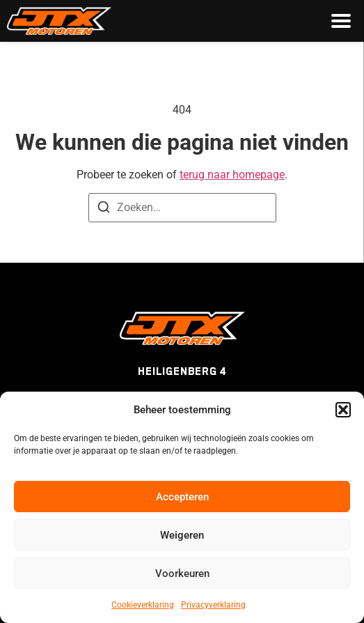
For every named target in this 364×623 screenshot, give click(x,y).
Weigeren (182, 535)
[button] (343, 410)
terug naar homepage (232, 175)
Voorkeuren (182, 574)
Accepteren (182, 497)
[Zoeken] (104, 209)
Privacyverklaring (213, 605)
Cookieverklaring (143, 605)
